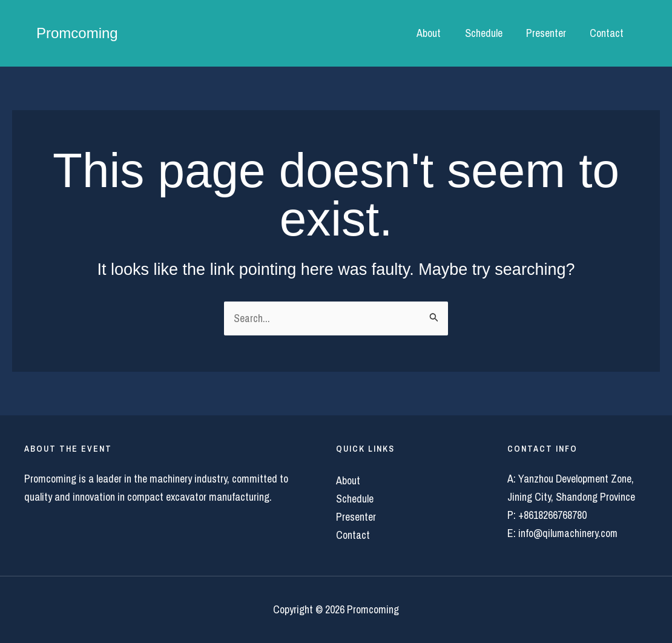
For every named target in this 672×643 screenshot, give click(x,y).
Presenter (549, 33)
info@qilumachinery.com (568, 533)
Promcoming (77, 33)
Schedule (489, 33)
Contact (608, 33)
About (436, 33)
